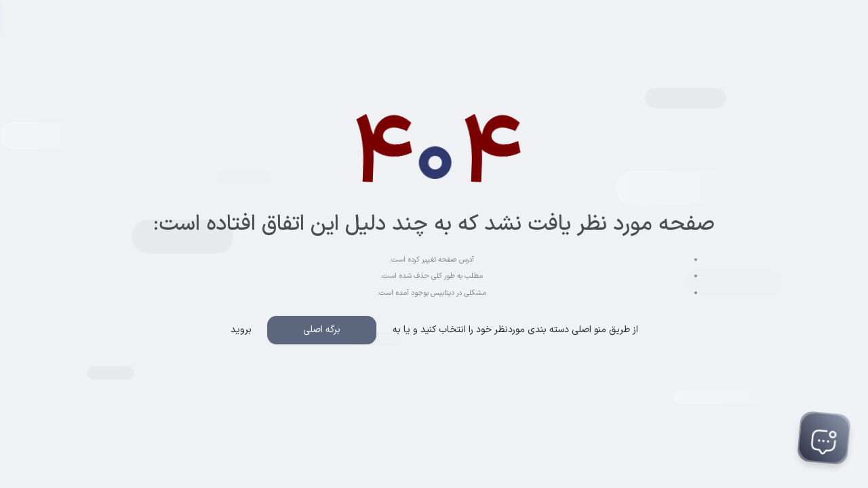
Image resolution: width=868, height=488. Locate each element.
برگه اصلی (322, 330)
